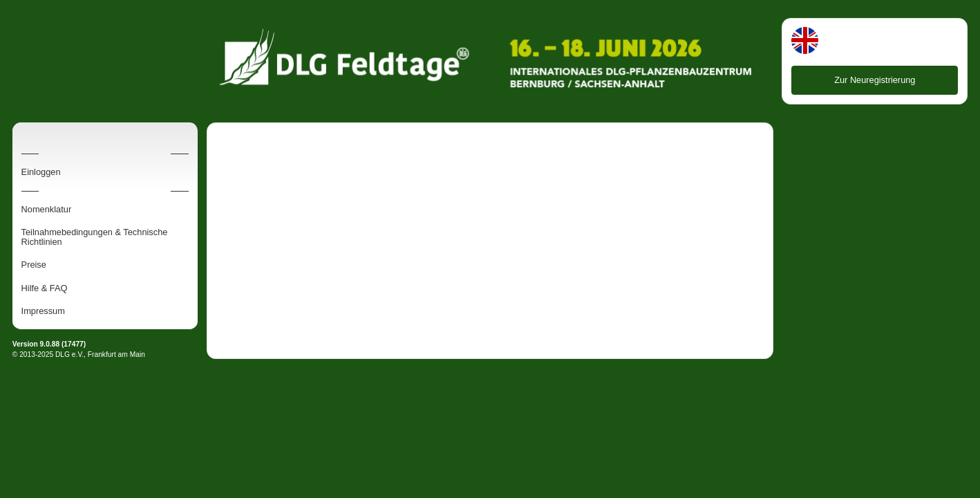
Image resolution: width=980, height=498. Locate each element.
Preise (34, 265)
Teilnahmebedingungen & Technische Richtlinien (95, 237)
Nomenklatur (47, 210)
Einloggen (41, 172)
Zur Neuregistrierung (875, 80)
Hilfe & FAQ (45, 288)
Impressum (43, 311)
